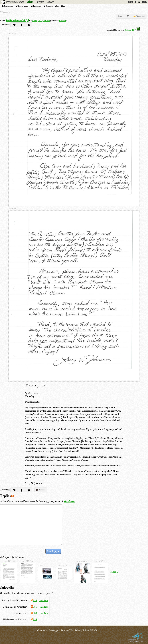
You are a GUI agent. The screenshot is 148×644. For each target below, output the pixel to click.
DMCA (94, 630)
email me (44, 600)
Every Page (60, 6)
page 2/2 (12, 209)
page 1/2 (12, 34)
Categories (9, 6)
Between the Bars (15, 2)
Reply (120, 16)
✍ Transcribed (139, 16)
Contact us (42, 630)
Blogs (30, 2)
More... (114, 572)
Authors (49, 6)
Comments (37, 6)
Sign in (132, 2)
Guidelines (70, 501)
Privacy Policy (82, 630)
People (40, 2)
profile (63, 21)
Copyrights (54, 630)
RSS (34, 600)
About (50, 2)
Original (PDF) (132, 30)
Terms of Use (67, 630)
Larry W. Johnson (41, 21)
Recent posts (23, 6)
